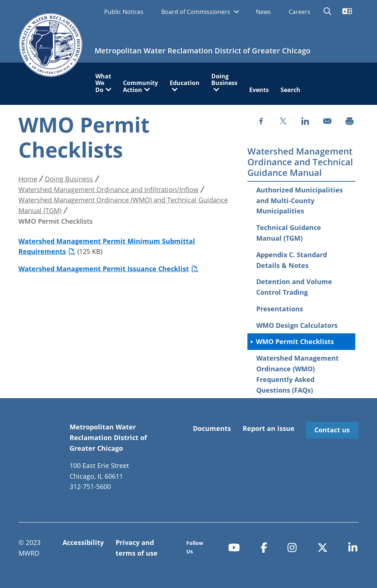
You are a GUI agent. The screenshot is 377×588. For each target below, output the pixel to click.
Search (290, 90)
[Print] (349, 121)
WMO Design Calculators (297, 325)
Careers (300, 12)
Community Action (140, 86)
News (263, 12)
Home (28, 179)
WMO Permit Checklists (295, 341)
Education (185, 83)
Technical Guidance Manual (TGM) (289, 233)
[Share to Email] (327, 121)
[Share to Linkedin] (305, 121)
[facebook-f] (264, 547)
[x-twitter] (323, 547)
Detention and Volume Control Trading (294, 287)
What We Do (103, 83)
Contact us (332, 430)
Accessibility (83, 542)
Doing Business (224, 80)
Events (259, 90)
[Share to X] (283, 121)
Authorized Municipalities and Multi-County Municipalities (300, 201)
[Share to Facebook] (261, 121)
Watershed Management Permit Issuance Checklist (108, 269)
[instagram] (292, 547)
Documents (212, 428)
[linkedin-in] (353, 547)
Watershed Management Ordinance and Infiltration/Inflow (108, 189)
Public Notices (124, 12)
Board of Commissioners (196, 12)
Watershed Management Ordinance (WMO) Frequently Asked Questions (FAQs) (297, 374)
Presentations (280, 309)
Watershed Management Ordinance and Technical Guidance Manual (300, 162)
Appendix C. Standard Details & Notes (292, 260)
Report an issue (269, 428)
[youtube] (234, 547)
